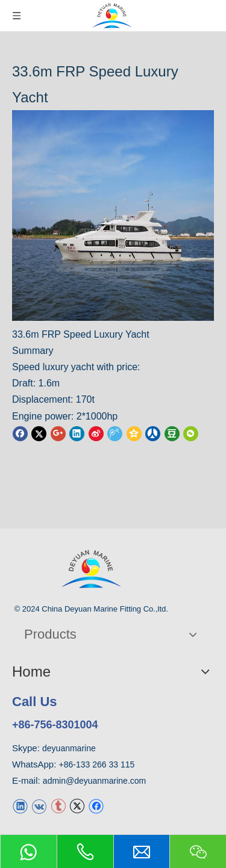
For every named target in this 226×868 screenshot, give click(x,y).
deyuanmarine (69, 748)
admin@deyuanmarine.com (94, 781)
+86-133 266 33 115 (97, 764)
